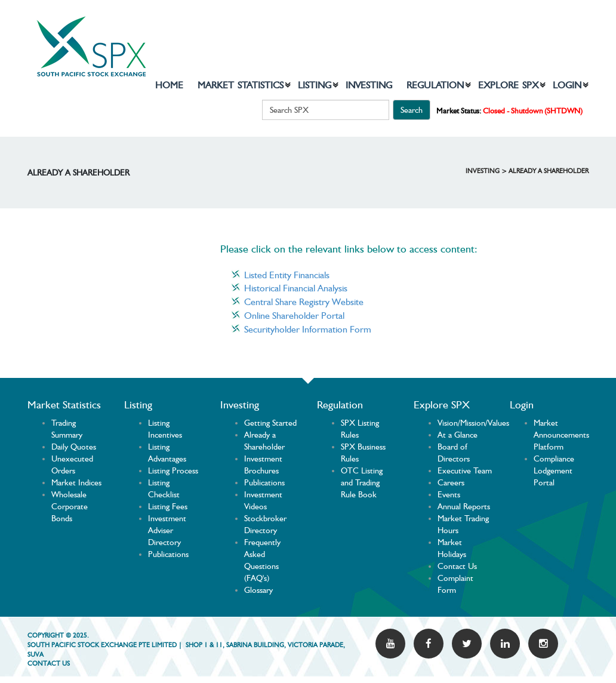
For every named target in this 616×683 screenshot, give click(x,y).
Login (567, 85)
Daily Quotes (74, 447)
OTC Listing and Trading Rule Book (362, 482)
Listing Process (173, 470)
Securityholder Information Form (308, 329)
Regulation (435, 85)
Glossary (258, 590)
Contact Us (457, 566)
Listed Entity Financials (287, 275)
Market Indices (76, 482)
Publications (168, 554)
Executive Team (465, 470)
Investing (369, 85)
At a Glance (458, 435)
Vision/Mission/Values (473, 423)
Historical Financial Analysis (296, 288)
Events (449, 494)
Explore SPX (508, 85)
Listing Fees (168, 506)
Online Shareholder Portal (294, 316)
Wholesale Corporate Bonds (70, 506)
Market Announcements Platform (561, 435)
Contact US (49, 663)
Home (169, 85)
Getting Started (270, 423)
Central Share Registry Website (304, 302)
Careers (451, 482)
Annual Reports (464, 506)
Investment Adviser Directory (167, 530)
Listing (315, 85)
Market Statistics (241, 85)
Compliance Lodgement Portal (554, 470)
